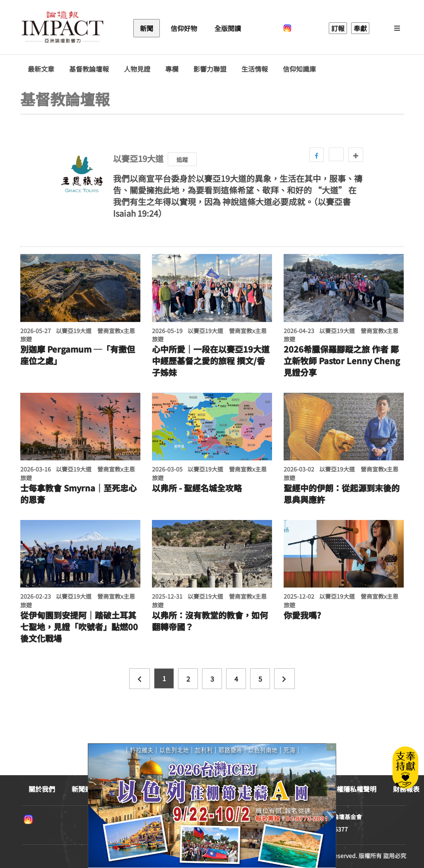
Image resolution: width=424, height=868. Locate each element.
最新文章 (41, 69)
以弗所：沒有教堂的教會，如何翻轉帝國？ (210, 621)
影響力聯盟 (210, 69)
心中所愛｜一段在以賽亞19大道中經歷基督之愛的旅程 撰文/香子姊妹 (211, 361)
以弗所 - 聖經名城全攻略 (197, 488)
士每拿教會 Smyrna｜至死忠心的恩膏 (78, 494)
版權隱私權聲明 (353, 789)
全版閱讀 (228, 28)
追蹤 (182, 160)
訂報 (338, 28)
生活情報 (255, 69)
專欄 (172, 69)
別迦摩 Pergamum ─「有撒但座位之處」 (78, 355)
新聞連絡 (85, 789)
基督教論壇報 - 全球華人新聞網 (63, 28)
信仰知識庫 (299, 69)
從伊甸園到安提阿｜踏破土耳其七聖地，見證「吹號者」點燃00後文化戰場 (79, 627)
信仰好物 (184, 28)
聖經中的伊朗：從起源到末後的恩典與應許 (342, 494)
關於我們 (42, 789)
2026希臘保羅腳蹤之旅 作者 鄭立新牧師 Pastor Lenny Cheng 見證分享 (342, 361)
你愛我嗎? (302, 615)
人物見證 (137, 69)
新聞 (147, 28)
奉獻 (360, 28)
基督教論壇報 (89, 69)
